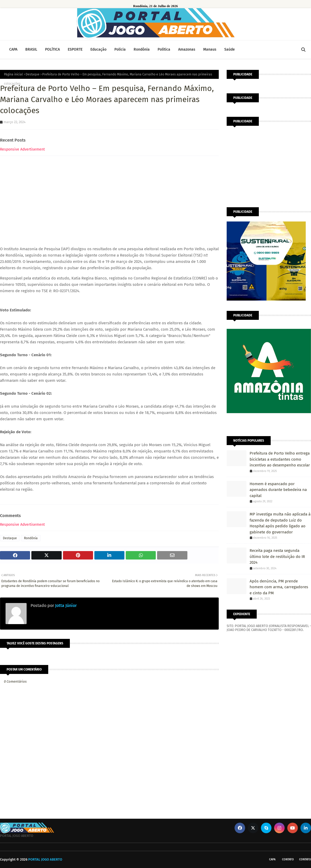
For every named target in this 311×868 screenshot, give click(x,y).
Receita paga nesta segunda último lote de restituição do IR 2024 (277, 556)
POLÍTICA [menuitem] (52, 49)
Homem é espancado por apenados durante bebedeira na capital (278, 490)
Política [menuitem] (164, 49)
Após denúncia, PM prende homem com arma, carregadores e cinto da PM (279, 587)
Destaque (33, 74)
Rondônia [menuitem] (142, 49)
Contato (288, 859)
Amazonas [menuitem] (187, 49)
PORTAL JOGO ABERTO (45, 859)
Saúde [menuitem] (230, 49)
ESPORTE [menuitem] (75, 49)
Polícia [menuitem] (120, 49)
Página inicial (13, 74)
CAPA (272, 859)
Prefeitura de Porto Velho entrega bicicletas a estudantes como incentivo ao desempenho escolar (280, 459)
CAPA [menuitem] (13, 49)
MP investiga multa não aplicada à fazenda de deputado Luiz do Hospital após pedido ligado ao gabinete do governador (280, 523)
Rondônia (31, 538)
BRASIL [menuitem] (31, 49)
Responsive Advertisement (22, 149)
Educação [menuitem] (98, 49)
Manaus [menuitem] (210, 49)
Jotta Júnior (65, 606)
